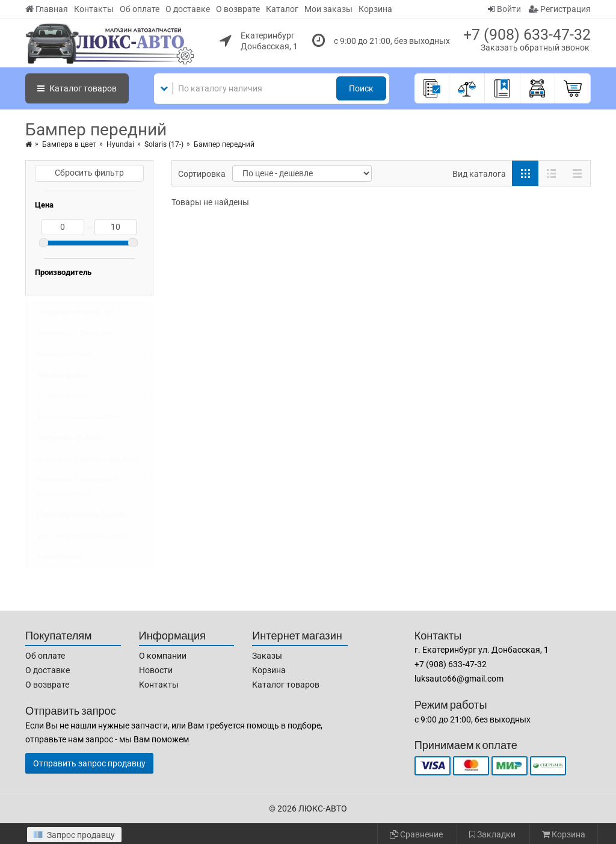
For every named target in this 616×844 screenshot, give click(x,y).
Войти (504, 9)
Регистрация (560, 9)
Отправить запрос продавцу (89, 763)
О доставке (188, 9)
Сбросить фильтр (89, 173)
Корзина (375, 9)
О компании (163, 656)
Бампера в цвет (69, 144)
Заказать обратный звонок (535, 48)
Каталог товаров (286, 685)
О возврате (238, 9)
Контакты (94, 9)
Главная (47, 9)
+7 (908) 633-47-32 (527, 35)
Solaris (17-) (164, 144)
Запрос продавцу (74, 835)
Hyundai (120, 144)
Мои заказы (328, 9)
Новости (156, 670)
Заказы (267, 656)
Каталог (282, 9)
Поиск (361, 88)
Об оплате (140, 9)
